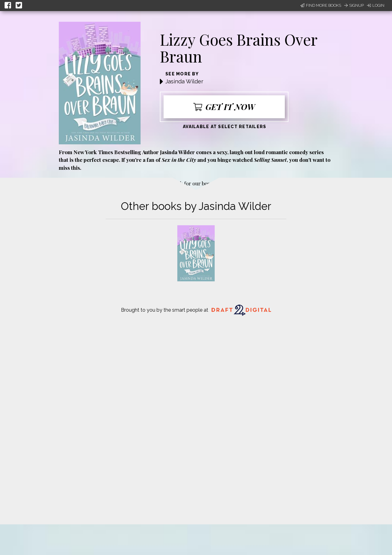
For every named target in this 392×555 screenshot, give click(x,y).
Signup (354, 5)
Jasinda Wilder (184, 81)
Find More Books (321, 5)
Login (376, 5)
